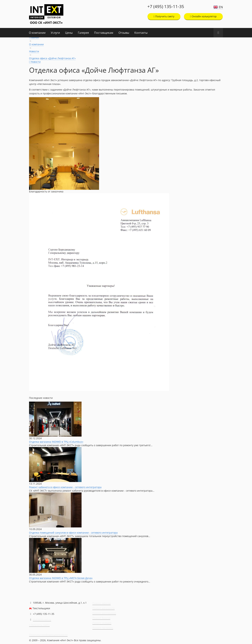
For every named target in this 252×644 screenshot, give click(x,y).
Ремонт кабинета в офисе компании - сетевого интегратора (65, 487)
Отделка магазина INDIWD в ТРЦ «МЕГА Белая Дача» (61, 578)
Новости (34, 51)
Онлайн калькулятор (203, 16)
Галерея (83, 33)
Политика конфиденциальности (48, 635)
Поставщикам (104, 33)
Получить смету (164, 16)
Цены (69, 33)
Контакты (141, 33)
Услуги (55, 33)
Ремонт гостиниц (103, 628)
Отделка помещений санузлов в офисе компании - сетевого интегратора (73, 533)
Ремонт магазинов (104, 608)
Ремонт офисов (101, 603)
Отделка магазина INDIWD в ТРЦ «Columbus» (56, 442)
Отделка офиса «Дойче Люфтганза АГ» (52, 58)
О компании (37, 33)
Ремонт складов (102, 623)
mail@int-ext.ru (42, 619)
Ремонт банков (101, 618)
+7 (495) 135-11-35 (166, 6)
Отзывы (124, 33)
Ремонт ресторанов (104, 613)
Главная (34, 37)
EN (221, 7)
